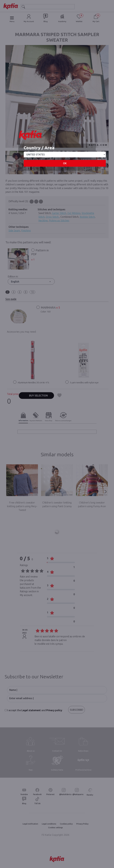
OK (65, 163)
